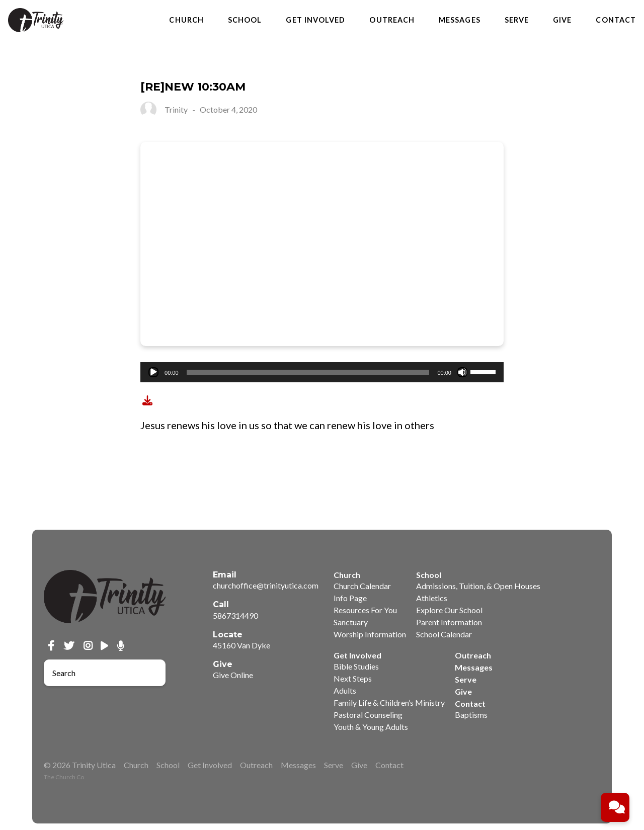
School (245, 20)
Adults (345, 690)
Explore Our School (449, 610)
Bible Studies (356, 666)
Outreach (392, 20)
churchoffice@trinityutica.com (266, 585)
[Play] (153, 372)
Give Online (233, 675)
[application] (322, 372)
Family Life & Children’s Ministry (389, 702)
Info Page (350, 598)
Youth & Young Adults (371, 727)
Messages (460, 20)
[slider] (308, 372)
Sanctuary (351, 622)
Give (562, 20)
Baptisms (471, 715)
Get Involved (315, 20)
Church (186, 20)
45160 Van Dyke (242, 645)
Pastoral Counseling (368, 715)
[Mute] (462, 372)
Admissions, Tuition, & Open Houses (478, 586)
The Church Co (64, 777)
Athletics (432, 598)
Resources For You (365, 610)
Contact (616, 20)
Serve (517, 20)
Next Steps (353, 678)
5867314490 (235, 615)
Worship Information (370, 634)
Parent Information (449, 622)
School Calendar (444, 634)
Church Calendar (362, 586)
